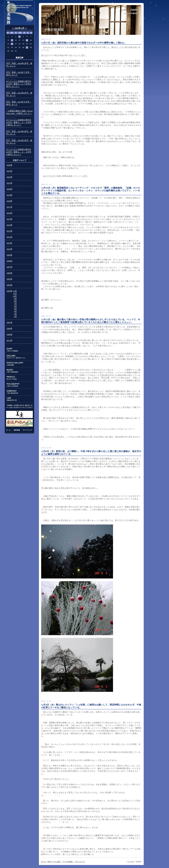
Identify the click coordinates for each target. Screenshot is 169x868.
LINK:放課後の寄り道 (20, 399)
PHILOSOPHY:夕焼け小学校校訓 (20, 385)
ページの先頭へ (68, 862)
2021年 (10, 183)
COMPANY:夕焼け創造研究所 (20, 392)
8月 (15, 301)
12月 (15, 291)
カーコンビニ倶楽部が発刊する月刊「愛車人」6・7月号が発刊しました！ (19, 84)
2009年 (10, 255)
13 (27, 40)
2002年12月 (19, 28)
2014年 (10, 225)
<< (13, 28)
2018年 (10, 201)
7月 (15, 304)
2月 (15, 317)
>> (26, 28)
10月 (15, 296)
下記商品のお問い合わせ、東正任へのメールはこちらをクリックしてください (19, 406)
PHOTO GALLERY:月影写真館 (20, 364)
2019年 (10, 195)
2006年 (10, 273)
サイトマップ (27, 430)
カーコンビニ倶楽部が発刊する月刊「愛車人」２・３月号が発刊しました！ (19, 152)
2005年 (10, 279)
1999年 (10, 335)
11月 (15, 294)
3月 (15, 314)
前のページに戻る (54, 862)
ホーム (9, 430)
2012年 (10, 237)
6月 (15, 306)
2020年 (10, 189)
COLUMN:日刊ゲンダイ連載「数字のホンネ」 (20, 357)
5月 (15, 309)
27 (27, 47)
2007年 (10, 267)
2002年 (10, 291)
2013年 (10, 231)
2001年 (10, 323)
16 (12, 44)
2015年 (10, 219)
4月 (15, 311)
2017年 (10, 207)
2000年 (10, 329)
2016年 (10, 213)
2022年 (10, 177)
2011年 (9, 243)
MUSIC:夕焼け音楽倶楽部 (20, 371)
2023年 (10, 171)
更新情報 (17, 430)
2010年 (10, 249)
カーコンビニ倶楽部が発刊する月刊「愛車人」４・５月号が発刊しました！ (19, 123)
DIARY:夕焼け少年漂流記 (20, 350)
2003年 (10, 285)
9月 (15, 299)
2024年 (10, 165)
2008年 (10, 261)
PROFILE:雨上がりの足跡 (20, 378)
